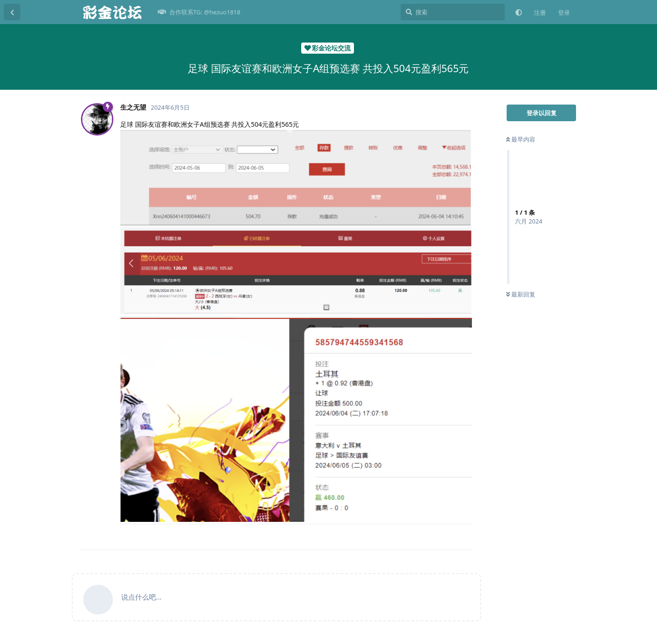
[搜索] (453, 12)
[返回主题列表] (12, 12)
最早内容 (521, 139)
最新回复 (521, 294)
